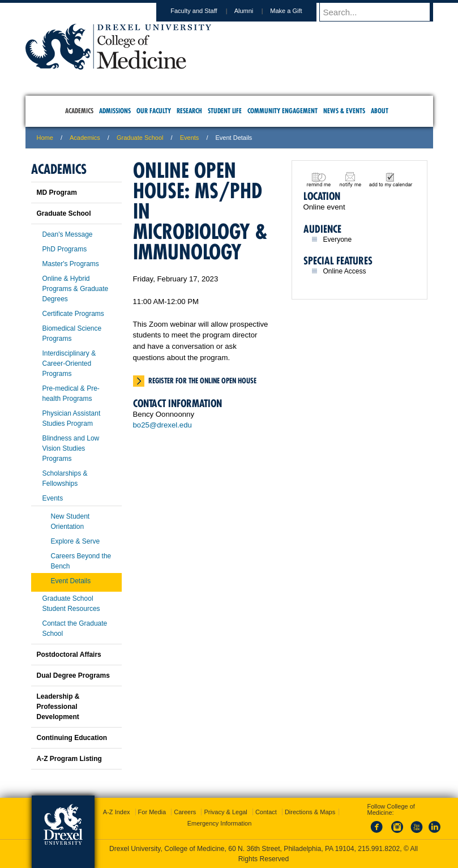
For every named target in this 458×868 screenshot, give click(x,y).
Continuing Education (72, 738)
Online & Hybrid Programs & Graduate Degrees (76, 289)
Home (45, 138)
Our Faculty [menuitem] (154, 111)
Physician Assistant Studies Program (72, 418)
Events (190, 138)
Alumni (255, 11)
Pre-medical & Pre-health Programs (71, 394)
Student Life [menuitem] (225, 111)
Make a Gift (297, 11)
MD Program (57, 193)
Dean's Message (68, 234)
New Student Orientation (70, 521)
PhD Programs (65, 249)
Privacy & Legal (225, 812)
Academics (85, 138)
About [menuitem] (380, 111)
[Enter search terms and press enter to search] (382, 12)
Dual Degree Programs (73, 675)
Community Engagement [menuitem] (282, 111)
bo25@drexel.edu (162, 425)
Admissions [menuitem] (115, 111)
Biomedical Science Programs (72, 333)
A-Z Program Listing (69, 759)
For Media (152, 812)
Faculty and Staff (204, 11)
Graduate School (140, 138)
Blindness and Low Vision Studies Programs (71, 448)
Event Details (71, 581)
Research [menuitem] (189, 111)
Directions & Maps (310, 812)
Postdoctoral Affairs (69, 655)
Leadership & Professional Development (58, 707)
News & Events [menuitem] (344, 111)
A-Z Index (117, 812)
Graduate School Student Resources (71, 604)
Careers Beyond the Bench (81, 561)
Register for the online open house (202, 380)
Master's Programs (71, 264)
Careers (185, 812)
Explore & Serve (76, 541)
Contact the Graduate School (75, 628)
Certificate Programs (73, 314)
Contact (266, 812)
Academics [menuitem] (79, 111)
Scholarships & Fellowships (65, 478)
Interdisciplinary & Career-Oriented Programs (69, 364)
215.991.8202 (379, 849)
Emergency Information (220, 823)
